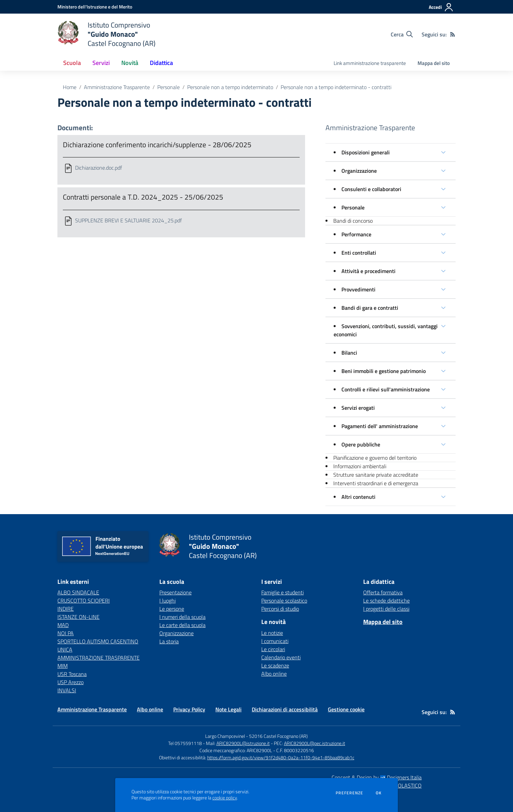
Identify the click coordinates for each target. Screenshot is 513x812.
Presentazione (175, 592)
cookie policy (225, 798)
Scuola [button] (72, 63)
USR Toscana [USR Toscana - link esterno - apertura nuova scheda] (72, 674)
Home (70, 87)
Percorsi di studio (280, 609)
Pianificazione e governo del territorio (375, 458)
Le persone (172, 609)
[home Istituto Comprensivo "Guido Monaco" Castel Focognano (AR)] (107, 34)
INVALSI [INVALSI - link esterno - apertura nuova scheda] (67, 690)
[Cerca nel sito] (402, 34)
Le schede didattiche (386, 600)
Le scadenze (275, 665)
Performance (356, 234)
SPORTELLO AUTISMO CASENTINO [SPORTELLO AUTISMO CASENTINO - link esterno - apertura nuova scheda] (98, 641)
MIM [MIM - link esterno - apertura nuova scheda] (63, 666)
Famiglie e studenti (282, 592)
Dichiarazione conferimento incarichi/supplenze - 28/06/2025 (157, 145)
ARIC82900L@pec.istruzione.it (315, 743)
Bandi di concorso (353, 221)
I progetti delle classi (386, 609)
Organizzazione (359, 171)
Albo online (274, 674)
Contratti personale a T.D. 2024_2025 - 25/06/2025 (143, 197)
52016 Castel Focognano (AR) (278, 736)
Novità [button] (130, 63)
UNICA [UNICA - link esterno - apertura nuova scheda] (65, 649)
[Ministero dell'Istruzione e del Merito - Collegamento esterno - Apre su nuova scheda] (95, 7)
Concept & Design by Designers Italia (377, 777)
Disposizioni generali (366, 152)
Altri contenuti (358, 497)
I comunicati (275, 641)
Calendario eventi (281, 657)
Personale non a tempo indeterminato (230, 87)
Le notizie (272, 633)
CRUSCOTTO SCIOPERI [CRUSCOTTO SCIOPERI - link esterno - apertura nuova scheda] (84, 600)
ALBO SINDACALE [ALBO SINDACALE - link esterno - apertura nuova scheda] (78, 592)
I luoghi (167, 600)
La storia (169, 641)
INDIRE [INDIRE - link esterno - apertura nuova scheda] (66, 609)
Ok (379, 793)
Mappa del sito (434, 63)
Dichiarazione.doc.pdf (99, 168)
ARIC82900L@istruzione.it (243, 743)
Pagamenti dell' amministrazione (380, 426)
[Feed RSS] (453, 34)
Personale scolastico (284, 600)
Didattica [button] (161, 63)
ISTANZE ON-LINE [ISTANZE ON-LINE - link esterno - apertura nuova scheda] (78, 617)
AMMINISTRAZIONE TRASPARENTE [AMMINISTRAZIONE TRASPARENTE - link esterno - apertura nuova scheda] (99, 658)
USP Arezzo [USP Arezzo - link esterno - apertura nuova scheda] (70, 682)
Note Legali (228, 709)
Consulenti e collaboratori (371, 189)
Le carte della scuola (182, 625)
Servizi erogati (358, 408)
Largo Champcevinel (225, 736)
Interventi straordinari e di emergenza (376, 483)
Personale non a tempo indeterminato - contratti (336, 87)
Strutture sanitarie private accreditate (376, 475)
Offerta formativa (383, 592)
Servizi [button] (101, 63)
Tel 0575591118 (185, 743)
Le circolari (273, 649)
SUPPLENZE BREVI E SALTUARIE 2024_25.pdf (128, 220)
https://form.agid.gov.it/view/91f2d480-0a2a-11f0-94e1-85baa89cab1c (281, 757)
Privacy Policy (189, 709)
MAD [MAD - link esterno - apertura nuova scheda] (63, 625)
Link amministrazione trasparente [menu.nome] (370, 63)
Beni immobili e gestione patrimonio (384, 371)
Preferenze (349, 793)
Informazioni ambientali (360, 466)
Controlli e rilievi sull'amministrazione (386, 389)
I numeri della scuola (182, 617)
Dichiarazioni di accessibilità (285, 709)
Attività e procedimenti (368, 271)
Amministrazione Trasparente (117, 87)
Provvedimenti (358, 289)
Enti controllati (359, 253)
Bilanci (349, 353)
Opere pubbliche (361, 444)
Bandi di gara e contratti (370, 308)
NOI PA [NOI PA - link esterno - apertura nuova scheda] (66, 633)
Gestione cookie (346, 709)
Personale (169, 87)
